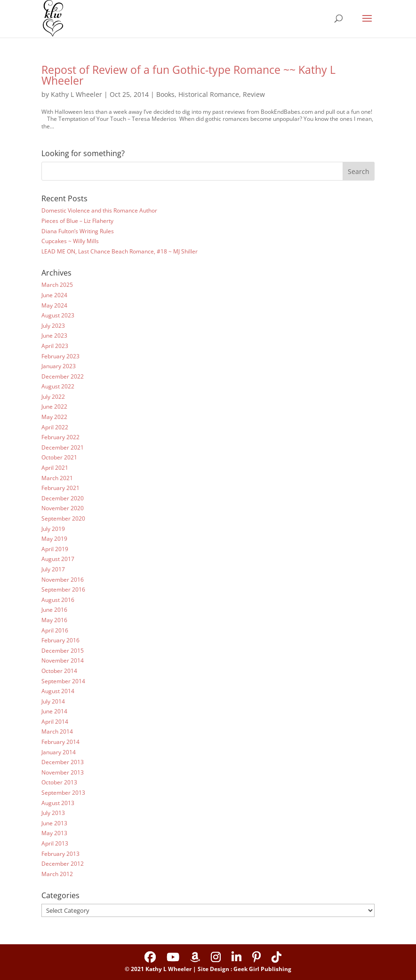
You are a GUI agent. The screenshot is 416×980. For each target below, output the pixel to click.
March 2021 (57, 478)
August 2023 (58, 315)
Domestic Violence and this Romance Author (99, 210)
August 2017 (58, 559)
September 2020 (63, 518)
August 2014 (58, 691)
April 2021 (55, 468)
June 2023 (54, 336)
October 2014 (59, 671)
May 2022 (54, 417)
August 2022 (58, 386)
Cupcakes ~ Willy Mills (70, 241)
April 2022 (55, 427)
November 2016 (63, 580)
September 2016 (63, 589)
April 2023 (55, 346)
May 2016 (54, 620)
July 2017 (53, 569)
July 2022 (53, 397)
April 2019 (55, 549)
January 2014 (59, 752)
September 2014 (63, 681)
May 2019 (54, 539)
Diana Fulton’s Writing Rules (78, 231)
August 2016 (58, 600)
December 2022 (63, 376)
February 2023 (60, 356)
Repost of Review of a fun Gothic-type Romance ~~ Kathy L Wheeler (188, 75)
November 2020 (63, 508)
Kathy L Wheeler (76, 94)
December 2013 (63, 762)
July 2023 (53, 326)
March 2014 (57, 731)
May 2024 (54, 305)
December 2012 (63, 864)
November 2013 (63, 772)
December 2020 (63, 498)
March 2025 (57, 285)
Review (254, 94)
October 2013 (59, 782)
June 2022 (54, 407)
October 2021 (59, 457)
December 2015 (63, 651)
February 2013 (60, 854)
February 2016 (60, 640)
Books (165, 94)
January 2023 (59, 366)
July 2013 (53, 813)
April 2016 (55, 630)
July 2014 (53, 701)
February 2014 (60, 742)
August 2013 (58, 803)
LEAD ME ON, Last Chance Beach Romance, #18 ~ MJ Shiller (120, 251)
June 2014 (54, 711)
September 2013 (63, 793)
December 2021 (63, 447)
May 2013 (54, 833)
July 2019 (53, 529)
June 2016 (54, 610)
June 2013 (54, 823)
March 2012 (57, 874)
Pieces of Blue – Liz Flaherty (77, 221)
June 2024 (54, 295)
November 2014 (63, 660)
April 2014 (55, 722)
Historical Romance (209, 94)
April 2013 (55, 843)
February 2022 (60, 437)
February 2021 (60, 488)
